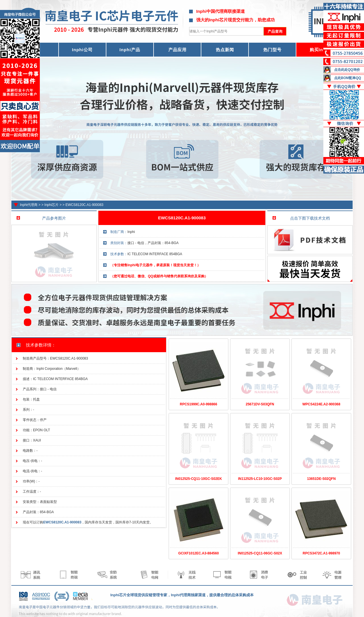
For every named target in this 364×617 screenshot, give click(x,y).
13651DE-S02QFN (321, 479)
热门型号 (272, 50)
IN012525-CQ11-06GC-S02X (260, 553)
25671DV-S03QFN (260, 404)
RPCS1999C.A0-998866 (198, 404)
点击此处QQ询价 (347, 70)
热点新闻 (225, 50)
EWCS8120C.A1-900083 (84, 205)
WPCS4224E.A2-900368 (321, 404)
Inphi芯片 (51, 205)
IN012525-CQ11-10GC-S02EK (199, 479)
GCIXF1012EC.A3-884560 (199, 553)
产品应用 (177, 50)
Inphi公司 (82, 50)
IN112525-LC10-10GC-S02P (260, 479)
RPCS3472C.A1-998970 (321, 553)
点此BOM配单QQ (348, 78)
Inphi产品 (130, 50)
